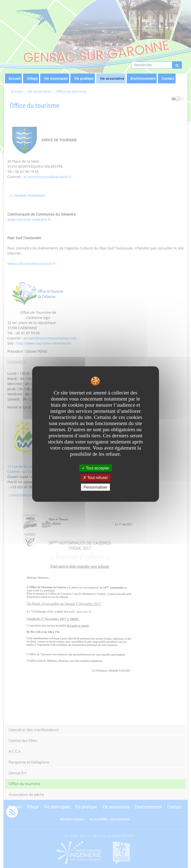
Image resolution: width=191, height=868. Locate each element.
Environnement (143, 78)
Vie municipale (56, 78)
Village (32, 78)
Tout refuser (96, 477)
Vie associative (112, 78)
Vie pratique (84, 78)
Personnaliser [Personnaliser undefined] (96, 487)
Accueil (15, 78)
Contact (168, 78)
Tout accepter (95, 468)
